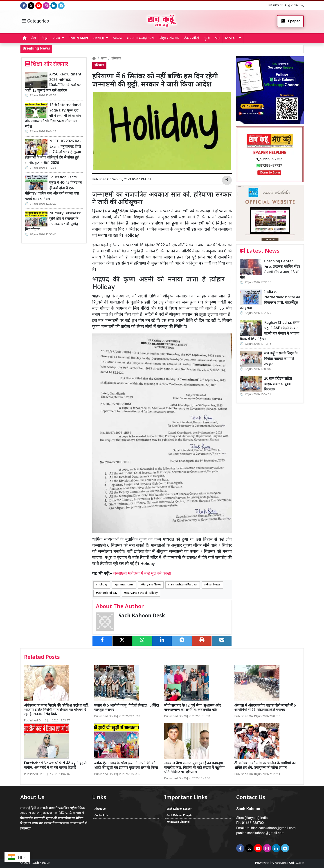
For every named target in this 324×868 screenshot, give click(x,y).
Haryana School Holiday (142, 593)
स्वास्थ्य (117, 39)
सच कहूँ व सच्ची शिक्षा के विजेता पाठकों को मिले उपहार (268, 49)
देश (34, 39)
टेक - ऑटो (191, 39)
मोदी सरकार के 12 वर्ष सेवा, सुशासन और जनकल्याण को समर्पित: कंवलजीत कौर (193, 708)
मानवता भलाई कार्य (141, 39)
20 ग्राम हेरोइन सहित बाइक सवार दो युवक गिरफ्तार (278, 384)
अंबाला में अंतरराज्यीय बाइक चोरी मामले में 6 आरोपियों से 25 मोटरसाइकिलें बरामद (265, 708)
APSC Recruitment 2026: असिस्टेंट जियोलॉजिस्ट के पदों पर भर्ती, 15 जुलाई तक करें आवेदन (53, 83)
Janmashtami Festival (183, 585)
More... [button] (231, 39)
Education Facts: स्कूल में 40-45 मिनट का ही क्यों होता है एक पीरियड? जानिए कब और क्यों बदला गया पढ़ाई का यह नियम (54, 188)
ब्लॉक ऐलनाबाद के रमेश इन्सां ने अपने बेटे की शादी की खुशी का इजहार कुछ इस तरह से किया (126, 766)
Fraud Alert (78, 39)
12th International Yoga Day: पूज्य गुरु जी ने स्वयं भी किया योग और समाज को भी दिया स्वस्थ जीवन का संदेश (53, 116)
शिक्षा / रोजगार (169, 39)
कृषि (207, 39)
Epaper (290, 21)
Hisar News (213, 585)
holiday (103, 585)
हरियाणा (116, 59)
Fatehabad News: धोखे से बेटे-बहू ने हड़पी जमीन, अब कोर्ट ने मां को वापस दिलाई (55, 766)
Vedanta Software (289, 863)
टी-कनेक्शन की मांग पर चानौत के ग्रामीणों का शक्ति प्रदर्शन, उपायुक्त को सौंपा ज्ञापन (265, 766)
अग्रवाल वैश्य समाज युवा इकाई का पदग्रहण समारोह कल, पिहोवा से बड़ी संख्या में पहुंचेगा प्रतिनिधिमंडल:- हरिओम (194, 768)
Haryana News (152, 585)
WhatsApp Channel (178, 822)
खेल (217, 39)
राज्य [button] (57, 39)
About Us (100, 809)
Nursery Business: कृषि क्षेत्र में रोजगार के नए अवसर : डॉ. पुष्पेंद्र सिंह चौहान (53, 222)
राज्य (104, 59)
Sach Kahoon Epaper (179, 809)
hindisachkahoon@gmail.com (273, 828)
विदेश (45, 39)
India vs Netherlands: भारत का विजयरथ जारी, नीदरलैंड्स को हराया (270, 300)
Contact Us (101, 815)
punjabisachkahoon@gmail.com (260, 833)
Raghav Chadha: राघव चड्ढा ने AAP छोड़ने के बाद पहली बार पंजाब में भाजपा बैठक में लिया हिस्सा (163, 49)
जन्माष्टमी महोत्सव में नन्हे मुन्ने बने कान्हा (142, 574)
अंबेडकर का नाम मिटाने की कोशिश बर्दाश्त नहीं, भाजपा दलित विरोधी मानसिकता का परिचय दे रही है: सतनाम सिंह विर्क (56, 710)
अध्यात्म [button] (99, 39)
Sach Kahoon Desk (142, 616)
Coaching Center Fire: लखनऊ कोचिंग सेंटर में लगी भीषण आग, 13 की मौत (270, 270)
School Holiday (108, 593)
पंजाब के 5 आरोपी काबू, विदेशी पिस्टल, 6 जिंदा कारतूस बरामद (127, 708)
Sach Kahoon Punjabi (179, 815)
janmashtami (125, 585)
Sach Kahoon (41, 863)
